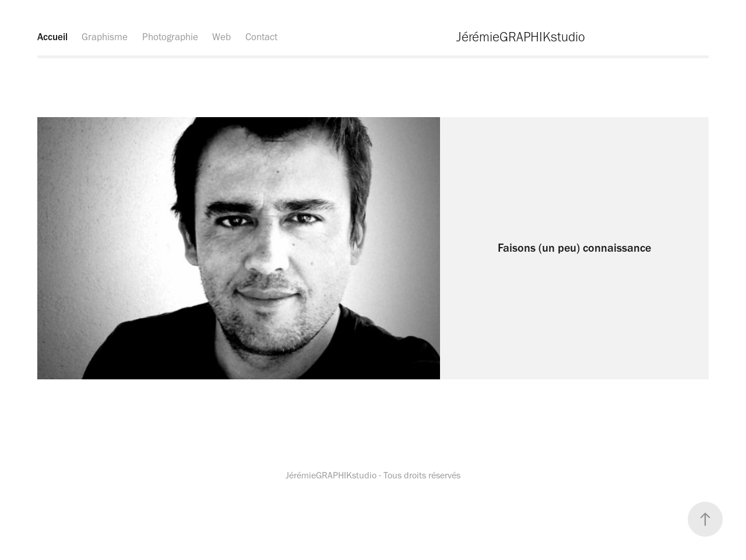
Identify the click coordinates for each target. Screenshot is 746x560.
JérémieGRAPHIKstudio (521, 37)
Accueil (52, 37)
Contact (261, 37)
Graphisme (105, 37)
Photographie (170, 37)
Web (221, 37)
